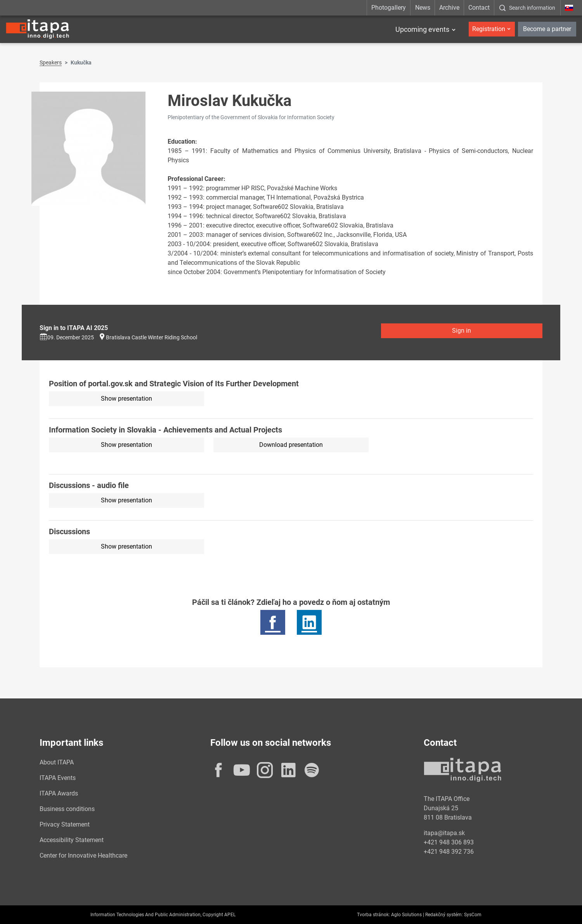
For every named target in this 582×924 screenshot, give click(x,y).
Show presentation (126, 399)
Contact (479, 8)
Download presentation (291, 445)
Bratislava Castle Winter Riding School (152, 337)
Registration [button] (489, 29)
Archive (449, 8)
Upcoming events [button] (422, 29)
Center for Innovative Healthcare (83, 855)
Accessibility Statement (72, 840)
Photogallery (389, 8)
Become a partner (547, 29)
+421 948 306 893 (449, 842)
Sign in (462, 331)
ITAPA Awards (59, 793)
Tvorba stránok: (373, 915)
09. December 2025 (67, 337)
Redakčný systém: (444, 915)
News (423, 8)
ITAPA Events (58, 778)
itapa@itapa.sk (444, 833)
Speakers (51, 63)
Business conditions (67, 809)
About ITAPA (57, 762)
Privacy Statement (65, 824)
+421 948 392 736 (449, 852)
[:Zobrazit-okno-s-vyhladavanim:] (527, 8)
